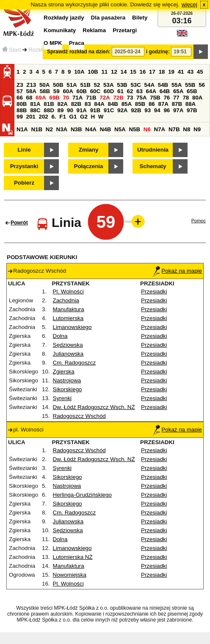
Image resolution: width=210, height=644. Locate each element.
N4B (106, 129)
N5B (134, 129)
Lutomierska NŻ (73, 557)
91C (109, 110)
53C (135, 85)
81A (35, 104)
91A (82, 110)
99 (20, 117)
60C (95, 91)
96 (167, 110)
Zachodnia (66, 300)
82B (76, 104)
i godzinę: (158, 52)
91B (95, 110)
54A (149, 85)
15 (133, 72)
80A (197, 98)
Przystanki (24, 166)
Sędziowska (68, 345)
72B (118, 98)
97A (178, 110)
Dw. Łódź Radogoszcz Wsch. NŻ (94, 407)
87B (177, 104)
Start (11, 50)
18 (162, 72)
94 (157, 110)
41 (181, 72)
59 (57, 91)
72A (105, 98)
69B (54, 98)
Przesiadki (154, 292)
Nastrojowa (67, 380)
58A (31, 91)
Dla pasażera (108, 18)
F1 (63, 117)
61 (120, 91)
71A (77, 98)
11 (104, 72)
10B (93, 72)
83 (88, 104)
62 (130, 91)
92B (136, 110)
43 (190, 72)
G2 (84, 117)
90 (70, 110)
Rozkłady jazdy (64, 18)
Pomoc (199, 221)
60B (82, 91)
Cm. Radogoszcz (74, 363)
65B (192, 91)
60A (68, 91)
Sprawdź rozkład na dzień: (79, 52)
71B (91, 98)
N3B (76, 129)
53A (108, 85)
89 (60, 110)
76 (167, 98)
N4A (91, 129)
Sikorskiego (68, 389)
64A (151, 91)
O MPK (53, 43)
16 (143, 72)
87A (163, 104)
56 (202, 85)
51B (85, 85)
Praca (77, 43)
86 (152, 104)
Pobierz (24, 183)
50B (58, 85)
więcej (189, 4)
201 (31, 117)
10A (79, 72)
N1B (37, 129)
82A (62, 104)
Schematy (153, 166)
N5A (120, 129)
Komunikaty (60, 30)
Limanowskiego (72, 327)
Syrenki (62, 398)
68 (29, 98)
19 (171, 72)
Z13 (31, 85)
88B (22, 110)
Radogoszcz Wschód (79, 416)
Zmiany (89, 150)
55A (177, 85)
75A (141, 98)
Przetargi (125, 30)
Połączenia (89, 166)
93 (148, 110)
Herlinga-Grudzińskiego (82, 495)
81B (49, 104)
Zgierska (64, 372)
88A (191, 104)
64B (165, 91)
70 (66, 98)
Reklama (94, 30)
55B (190, 85)
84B (113, 104)
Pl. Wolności (68, 292)
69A (41, 98)
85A (127, 104)
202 (43, 117)
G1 (73, 117)
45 (200, 72)
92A (122, 110)
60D (109, 91)
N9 (197, 129)
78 (186, 98)
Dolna (60, 336)
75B (155, 98)
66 (20, 98)
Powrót (19, 223)
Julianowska (68, 354)
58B (45, 91)
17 (152, 72)
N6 (147, 129)
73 (130, 98)
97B (192, 110)
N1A (22, 129)
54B (163, 85)
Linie (24, 150)
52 (97, 85)
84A (99, 104)
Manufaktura (69, 309)
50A (44, 85)
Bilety (140, 18)
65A (178, 91)
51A (72, 85)
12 (114, 72)
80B (22, 104)
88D (49, 110)
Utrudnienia (153, 150)
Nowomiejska (70, 575)
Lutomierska (68, 318)
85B (140, 104)
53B (122, 85)
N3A (62, 129)
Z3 (20, 85)
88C (35, 110)
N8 (187, 129)
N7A (160, 129)
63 (140, 91)
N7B (174, 129)
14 (124, 72)
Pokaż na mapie (177, 271)
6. (54, 117)
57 (20, 91)
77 (176, 98)
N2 (49, 129)
